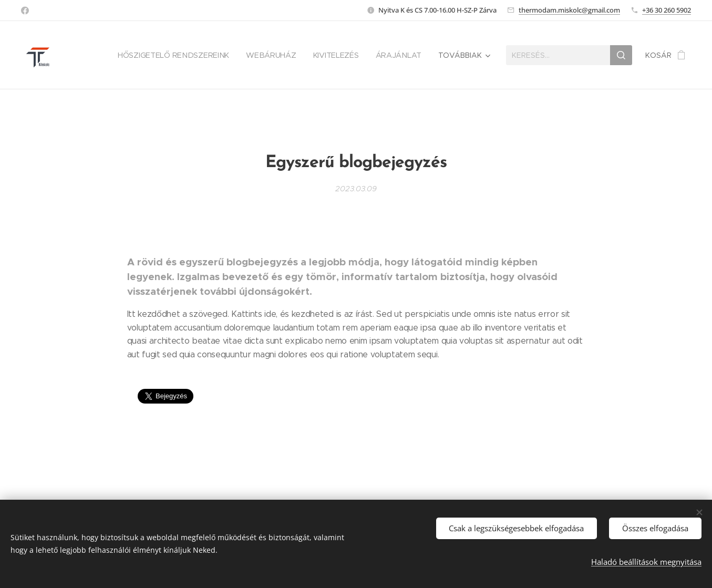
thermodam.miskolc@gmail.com (569, 10)
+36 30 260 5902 (667, 10)
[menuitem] (177, 55)
